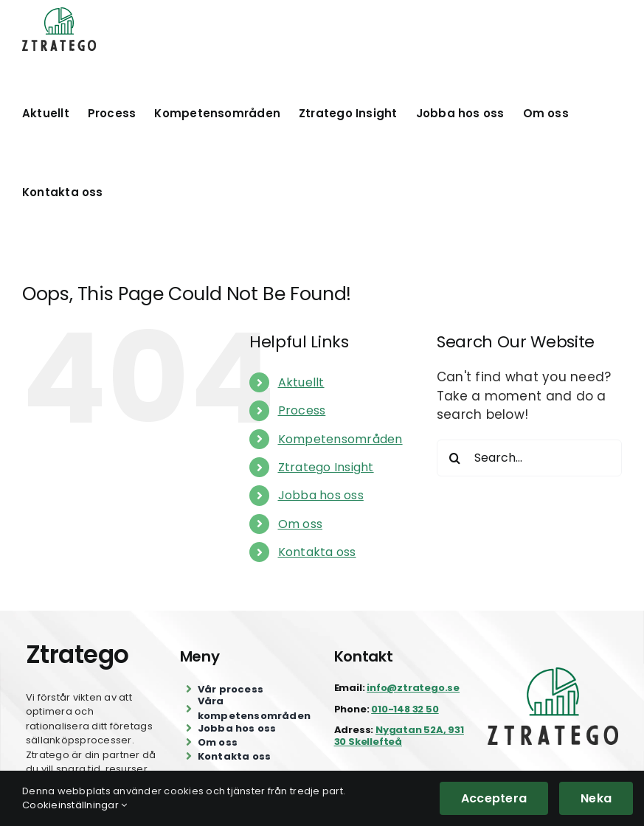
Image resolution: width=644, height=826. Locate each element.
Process (302, 410)
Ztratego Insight (326, 467)
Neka (596, 798)
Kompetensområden (340, 439)
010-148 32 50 (405, 709)
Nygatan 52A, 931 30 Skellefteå (399, 736)
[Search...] (529, 458)
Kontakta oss (317, 552)
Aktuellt (301, 382)
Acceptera (494, 798)
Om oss (301, 524)
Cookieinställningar (75, 805)
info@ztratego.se (413, 688)
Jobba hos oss (321, 495)
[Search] (455, 458)
